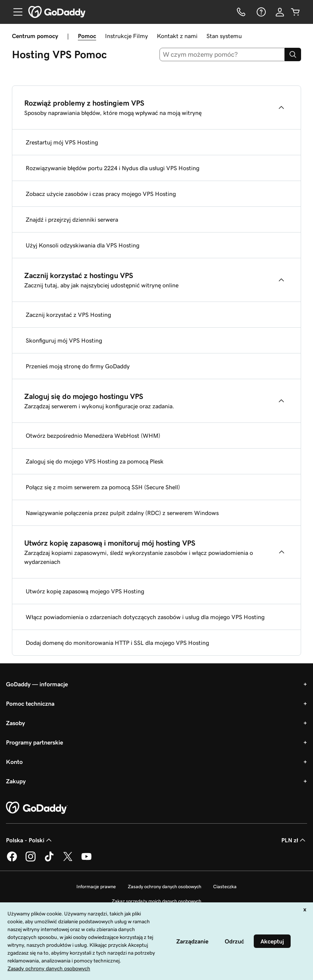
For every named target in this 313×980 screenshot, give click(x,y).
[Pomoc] (260, 12)
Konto (14, 762)
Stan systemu (224, 36)
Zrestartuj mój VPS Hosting (62, 142)
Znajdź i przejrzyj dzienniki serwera (72, 219)
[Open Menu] (15, 12)
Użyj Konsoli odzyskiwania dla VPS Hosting (83, 245)
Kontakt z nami (177, 36)
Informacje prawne (96, 887)
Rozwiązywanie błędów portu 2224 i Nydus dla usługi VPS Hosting (113, 168)
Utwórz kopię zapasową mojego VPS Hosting (85, 591)
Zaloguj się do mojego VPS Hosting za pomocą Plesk (95, 461)
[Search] (293, 54)
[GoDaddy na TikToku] (49, 860)
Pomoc (87, 36)
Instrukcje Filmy (127, 36)
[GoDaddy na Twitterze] (68, 860)
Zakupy (16, 781)
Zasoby (15, 723)
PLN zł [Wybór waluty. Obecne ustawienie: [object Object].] (294, 840)
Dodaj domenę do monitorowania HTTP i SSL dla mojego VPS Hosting (117, 643)
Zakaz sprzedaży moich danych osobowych (156, 901)
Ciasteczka (225, 887)
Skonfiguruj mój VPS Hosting (64, 340)
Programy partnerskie (34, 742)
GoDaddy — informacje (37, 684)
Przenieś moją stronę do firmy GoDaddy (78, 366)
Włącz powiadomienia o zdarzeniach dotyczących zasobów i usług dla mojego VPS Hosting (145, 617)
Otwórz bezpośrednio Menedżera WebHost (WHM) (93, 436)
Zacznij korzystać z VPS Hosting (68, 315)
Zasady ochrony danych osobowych (165, 887)
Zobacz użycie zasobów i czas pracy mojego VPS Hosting (101, 194)
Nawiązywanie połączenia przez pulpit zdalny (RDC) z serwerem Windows (122, 513)
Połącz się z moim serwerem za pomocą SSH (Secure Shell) (103, 487)
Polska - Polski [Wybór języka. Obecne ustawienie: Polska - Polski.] (30, 840)
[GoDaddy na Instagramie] (31, 860)
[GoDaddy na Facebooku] (12, 860)
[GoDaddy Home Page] (37, 808)
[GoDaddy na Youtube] (86, 860)
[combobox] (222, 54)
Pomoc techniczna (30, 703)
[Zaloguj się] (280, 12)
